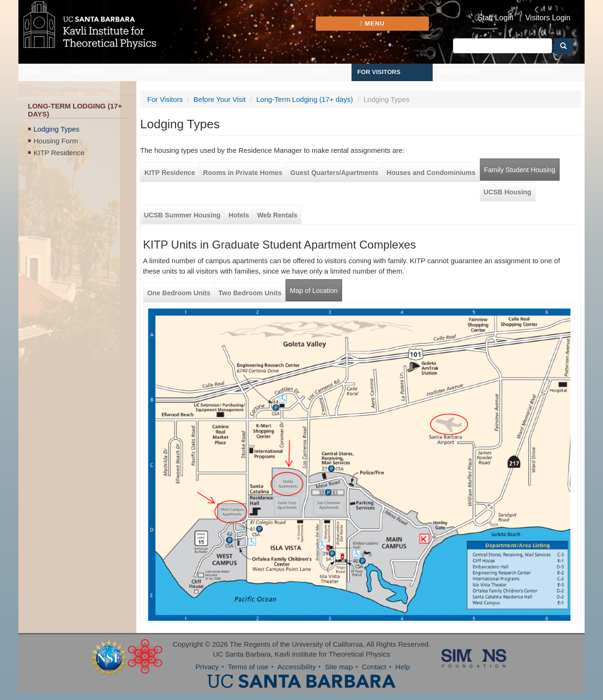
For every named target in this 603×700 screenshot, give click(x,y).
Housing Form (56, 141)
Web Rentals (277, 215)
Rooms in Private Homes (243, 173)
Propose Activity (235, 72)
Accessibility (297, 667)
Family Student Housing (520, 170)
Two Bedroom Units (250, 293)
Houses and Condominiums (431, 173)
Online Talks (461, 72)
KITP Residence (59, 153)
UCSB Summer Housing (182, 215)
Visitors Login (548, 18)
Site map (339, 667)
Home (33, 72)
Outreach (539, 72)
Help (403, 667)
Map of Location (314, 291)
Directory (86, 72)
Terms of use (248, 667)
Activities (155, 72)
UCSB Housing (507, 192)
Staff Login (495, 18)
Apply (321, 72)
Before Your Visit (220, 99)
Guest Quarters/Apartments (334, 173)
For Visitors (379, 72)
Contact (374, 667)
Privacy (207, 667)
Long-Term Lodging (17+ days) (305, 99)
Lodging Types (56, 129)
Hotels (239, 215)
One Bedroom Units (179, 293)
